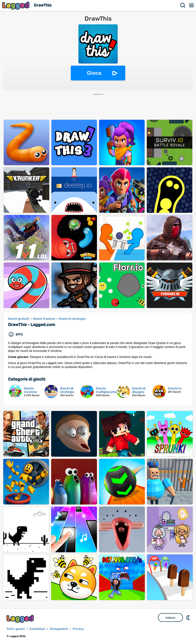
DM (188, 617)
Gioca (94, 73)
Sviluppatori (59, 629)
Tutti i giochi (16, 629)
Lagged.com (21, 619)
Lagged (16, 6)
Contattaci (37, 629)
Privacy (78, 629)
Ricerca (183, 5)
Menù (192, 5)
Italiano (170, 618)
